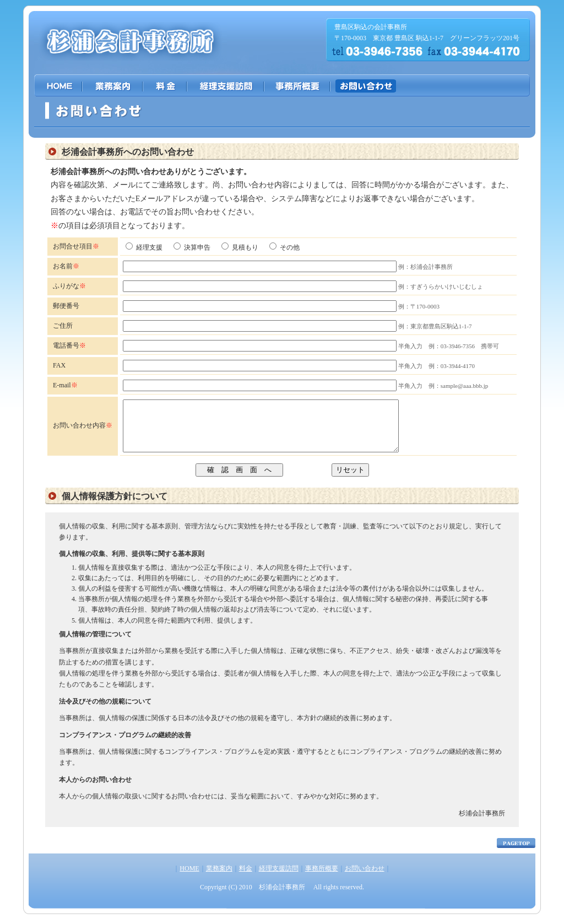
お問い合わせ (365, 878)
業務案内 (219, 878)
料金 (246, 878)
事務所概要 (322, 878)
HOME (189, 878)
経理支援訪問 (279, 878)
